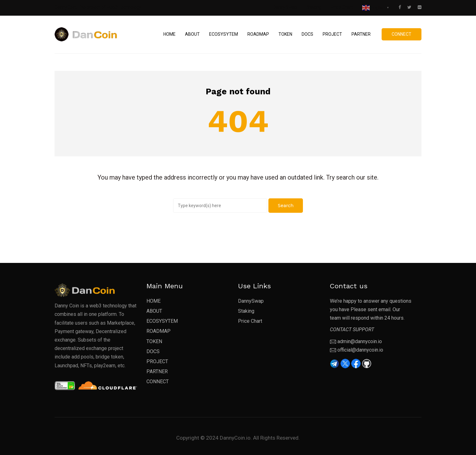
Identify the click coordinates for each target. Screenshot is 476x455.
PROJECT (157, 361)
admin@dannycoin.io (360, 341)
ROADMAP (159, 331)
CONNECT (158, 382)
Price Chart (342, 7)
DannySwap (285, 7)
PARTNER (157, 371)
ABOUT (154, 311)
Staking (314, 7)
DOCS (153, 351)
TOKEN (154, 341)
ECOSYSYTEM (162, 321)
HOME (153, 301)
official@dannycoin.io (360, 350)
